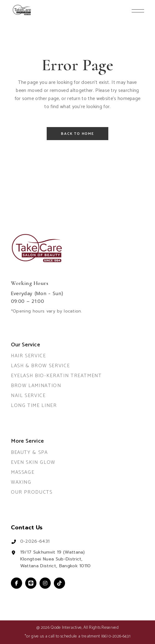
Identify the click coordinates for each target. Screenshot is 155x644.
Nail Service (28, 396)
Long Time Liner (34, 406)
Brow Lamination (36, 386)
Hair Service (28, 356)
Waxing (21, 482)
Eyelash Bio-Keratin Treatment (56, 376)
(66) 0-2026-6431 (116, 636)
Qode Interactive (66, 628)
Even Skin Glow (33, 462)
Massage (23, 472)
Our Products (32, 492)
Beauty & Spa (29, 452)
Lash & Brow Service (40, 366)
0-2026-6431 (35, 541)
